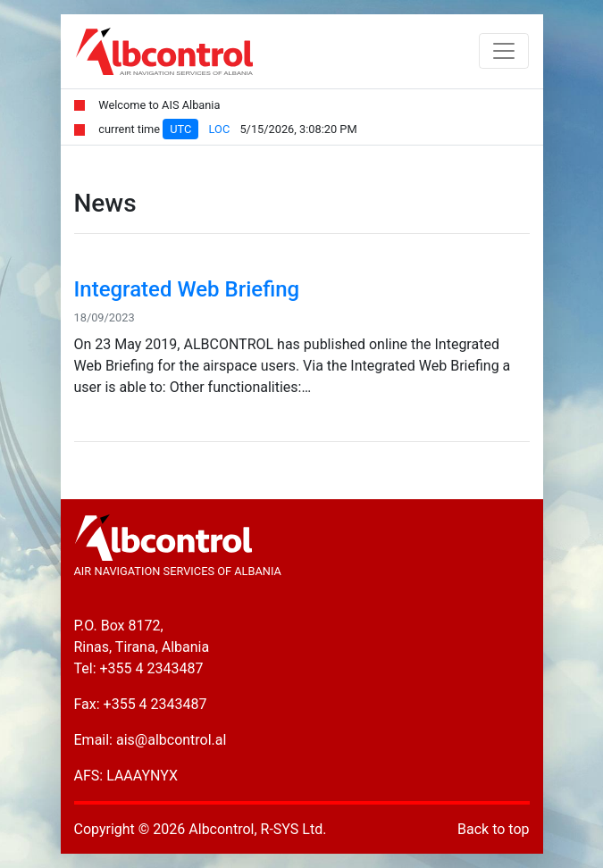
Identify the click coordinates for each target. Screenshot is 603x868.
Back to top (493, 829)
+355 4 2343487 (152, 668)
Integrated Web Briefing (187, 289)
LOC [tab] (220, 129)
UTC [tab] (180, 129)
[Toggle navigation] (504, 51)
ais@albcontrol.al (171, 740)
